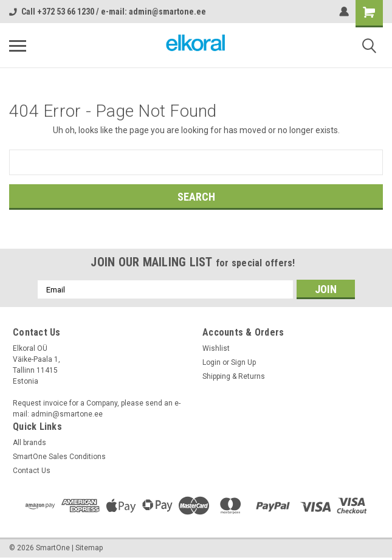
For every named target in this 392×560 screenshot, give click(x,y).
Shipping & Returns (234, 376)
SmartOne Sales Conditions (59, 457)
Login (211, 362)
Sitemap (89, 548)
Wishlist (216, 348)
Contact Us (32, 471)
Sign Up (243, 362)
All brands (29, 443)
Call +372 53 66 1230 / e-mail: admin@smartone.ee (108, 12)
